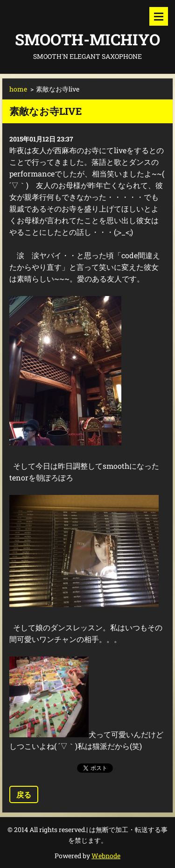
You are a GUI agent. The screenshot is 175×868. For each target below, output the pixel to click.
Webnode (106, 856)
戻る (24, 794)
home (18, 89)
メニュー (159, 16)
